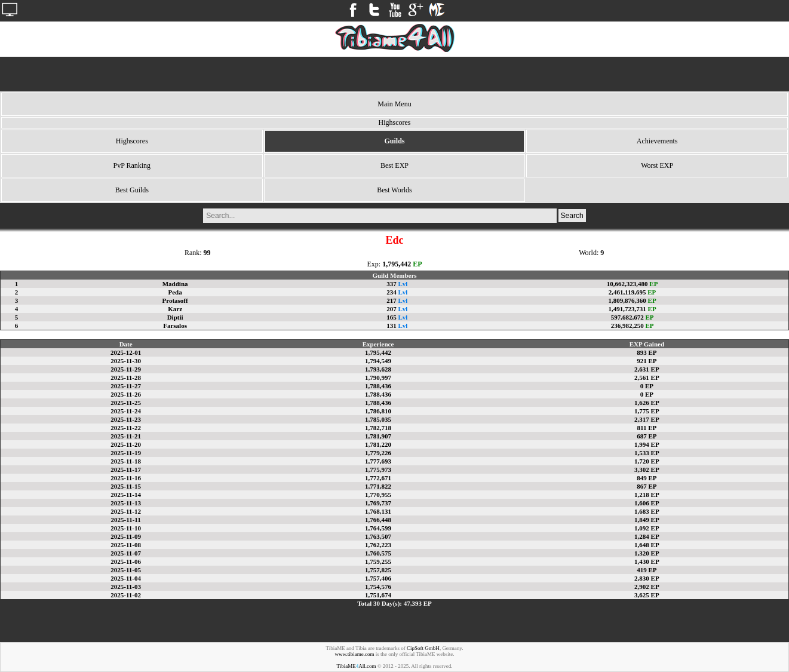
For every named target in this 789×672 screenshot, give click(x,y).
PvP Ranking (132, 165)
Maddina (175, 284)
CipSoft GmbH (423, 648)
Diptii (175, 317)
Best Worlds (394, 190)
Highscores (132, 141)
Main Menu (394, 104)
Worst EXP (657, 165)
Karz (175, 309)
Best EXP (394, 165)
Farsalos (175, 326)
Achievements (657, 141)
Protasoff (175, 300)
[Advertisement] (395, 74)
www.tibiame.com (355, 654)
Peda (175, 292)
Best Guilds (132, 190)
